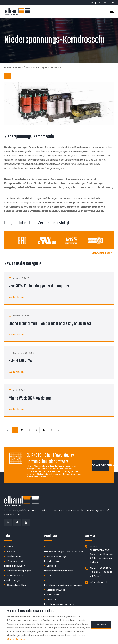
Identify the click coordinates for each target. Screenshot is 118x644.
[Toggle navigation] (112, 11)
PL (86, 3)
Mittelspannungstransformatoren (63, 585)
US (106, 3)
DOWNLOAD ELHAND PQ (100, 465)
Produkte (18, 68)
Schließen (101, 625)
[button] (7, 76)
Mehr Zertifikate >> (103, 253)
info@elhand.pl (98, 582)
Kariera (11, 551)
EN (92, 3)
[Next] (108, 240)
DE (99, 3)
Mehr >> (50, 477)
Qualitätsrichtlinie (17, 585)
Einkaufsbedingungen (19, 571)
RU (112, 3)
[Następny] (66, 430)
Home (7, 68)
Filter (49, 575)
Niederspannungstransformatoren (64, 551)
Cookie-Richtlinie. (16, 639)
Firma (10, 547)
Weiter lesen (16, 297)
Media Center (15, 556)
